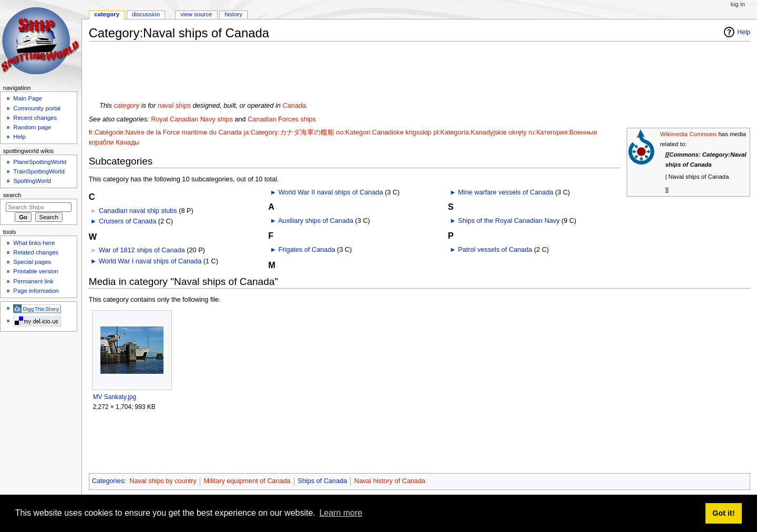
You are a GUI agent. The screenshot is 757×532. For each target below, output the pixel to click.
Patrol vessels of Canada (495, 250)
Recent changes (35, 118)
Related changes (36, 252)
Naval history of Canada (390, 481)
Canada (294, 106)
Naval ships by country (163, 481)
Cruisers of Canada (127, 221)
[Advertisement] (280, 73)
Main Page (28, 98)
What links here (34, 243)
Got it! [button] (723, 513)
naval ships (174, 106)
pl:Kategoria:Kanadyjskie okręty (480, 132)
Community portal (37, 108)
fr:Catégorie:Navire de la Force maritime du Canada (165, 132)
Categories (108, 481)
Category (107, 14)
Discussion (146, 14)
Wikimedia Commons (688, 134)
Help (744, 32)
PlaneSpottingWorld (40, 162)
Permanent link (33, 281)
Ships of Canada (322, 481)
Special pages (32, 262)
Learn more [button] (341, 513)
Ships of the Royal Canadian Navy (509, 221)
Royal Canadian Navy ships (192, 119)
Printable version (35, 271)
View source (196, 14)
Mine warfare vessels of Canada (505, 192)
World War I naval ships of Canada (150, 261)
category (126, 106)
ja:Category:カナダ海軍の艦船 (289, 132)
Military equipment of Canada (247, 481)
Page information (36, 291)
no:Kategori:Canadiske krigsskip (383, 132)
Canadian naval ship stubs (138, 211)
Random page (32, 127)
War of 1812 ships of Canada (142, 250)
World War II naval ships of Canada (331, 192)
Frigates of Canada (307, 250)
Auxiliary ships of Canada (316, 221)
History (233, 14)
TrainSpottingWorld (39, 171)
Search (12, 195)
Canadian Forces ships (282, 119)
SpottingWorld (32, 181)
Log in (738, 4)
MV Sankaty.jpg (115, 397)
